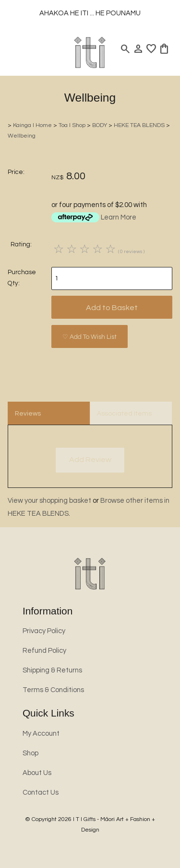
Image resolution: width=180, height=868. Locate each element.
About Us (37, 773)
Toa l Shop (72, 125)
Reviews (28, 414)
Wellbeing (22, 136)
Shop (30, 753)
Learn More (119, 217)
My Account (41, 734)
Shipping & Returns (52, 670)
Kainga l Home (32, 125)
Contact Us (41, 793)
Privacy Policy (44, 631)
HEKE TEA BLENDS (139, 125)
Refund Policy (44, 651)
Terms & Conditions (53, 690)
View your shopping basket (49, 501)
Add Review (90, 460)
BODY (100, 125)
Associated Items (124, 414)
